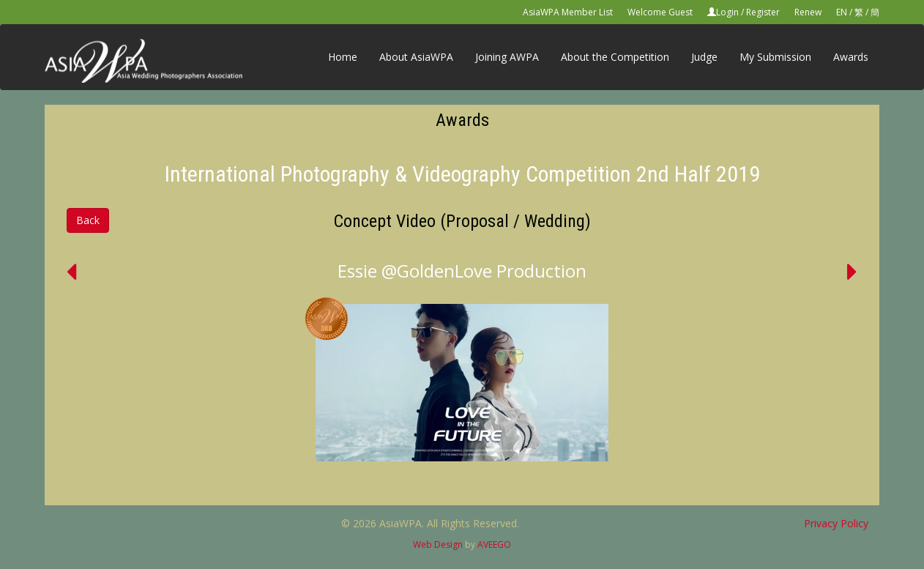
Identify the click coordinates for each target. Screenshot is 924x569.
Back (88, 220)
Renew (808, 12)
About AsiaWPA (416, 57)
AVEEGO (494, 544)
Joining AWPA (507, 57)
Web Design (438, 544)
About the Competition (615, 57)
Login (727, 12)
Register (763, 12)
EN (842, 12)
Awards (851, 57)
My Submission (775, 57)
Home (343, 57)
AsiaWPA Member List (568, 12)
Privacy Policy (836, 523)
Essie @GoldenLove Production (462, 271)
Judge (704, 57)
